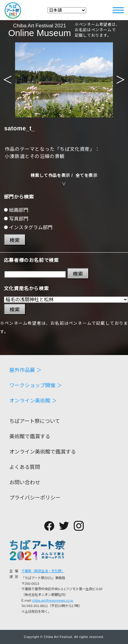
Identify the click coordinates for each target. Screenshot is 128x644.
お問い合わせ (25, 483)
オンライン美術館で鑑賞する (43, 452)
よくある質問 (25, 467)
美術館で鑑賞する (30, 437)
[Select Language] (67, 10)
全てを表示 (87, 175)
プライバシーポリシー (35, 498)
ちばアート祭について (35, 421)
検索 (15, 240)
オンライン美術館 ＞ (33, 401)
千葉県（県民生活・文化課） (43, 571)
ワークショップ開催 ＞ (36, 386)
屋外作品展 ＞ (25, 370)
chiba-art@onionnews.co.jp (53, 600)
